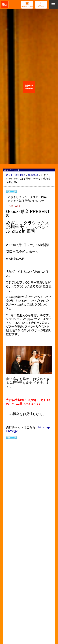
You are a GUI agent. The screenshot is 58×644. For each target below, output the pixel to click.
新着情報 (33, 175)
